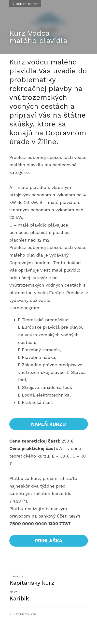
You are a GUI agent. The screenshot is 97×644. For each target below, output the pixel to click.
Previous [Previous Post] (16, 576)
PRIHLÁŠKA (49, 541)
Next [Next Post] (13, 592)
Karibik (19, 598)
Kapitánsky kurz (32, 583)
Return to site (25, 4)
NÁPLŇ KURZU (48, 424)
